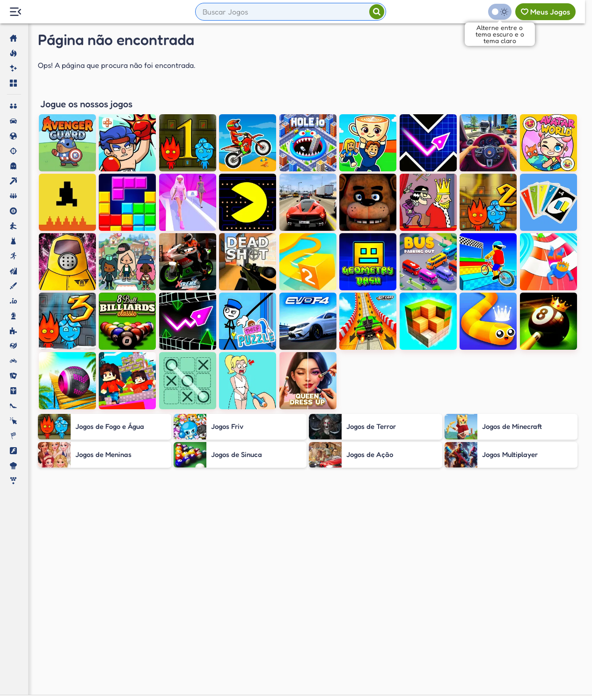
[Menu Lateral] (15, 12)
